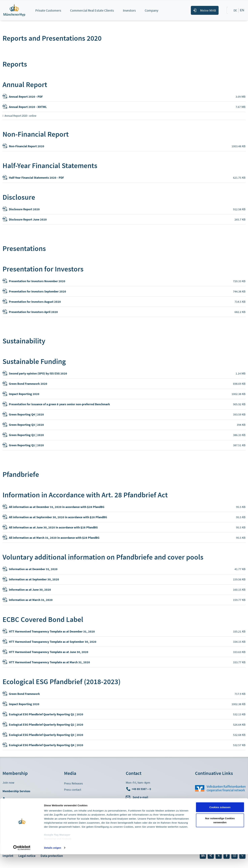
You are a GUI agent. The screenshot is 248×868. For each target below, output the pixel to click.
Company (151, 10)
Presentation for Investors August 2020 (35, 302)
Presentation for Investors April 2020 (33, 312)
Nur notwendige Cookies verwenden (220, 834)
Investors (129, 10)
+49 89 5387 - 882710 (22, 799)
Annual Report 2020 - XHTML (28, 107)
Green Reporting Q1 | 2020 (26, 445)
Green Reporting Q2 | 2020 (26, 435)
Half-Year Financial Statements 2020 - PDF (36, 178)
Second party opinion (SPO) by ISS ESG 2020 (38, 373)
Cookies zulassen (220, 821)
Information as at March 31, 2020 (31, 600)
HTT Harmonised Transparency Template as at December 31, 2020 (52, 631)
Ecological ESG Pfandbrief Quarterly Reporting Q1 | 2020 (46, 714)
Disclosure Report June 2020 (28, 219)
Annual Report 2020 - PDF (26, 97)
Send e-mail (140, 797)
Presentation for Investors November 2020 (37, 281)
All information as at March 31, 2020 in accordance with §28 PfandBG (54, 538)
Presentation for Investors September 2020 (37, 291)
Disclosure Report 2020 (24, 209)
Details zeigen (53, 861)
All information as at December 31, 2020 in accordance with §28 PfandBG (57, 507)
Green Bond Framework (24, 694)
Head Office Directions (140, 808)
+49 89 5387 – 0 (141, 789)
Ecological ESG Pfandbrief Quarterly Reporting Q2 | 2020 (46, 725)
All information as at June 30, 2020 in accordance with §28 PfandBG (53, 527)
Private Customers (48, 10)
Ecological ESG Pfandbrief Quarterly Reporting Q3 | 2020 (46, 735)
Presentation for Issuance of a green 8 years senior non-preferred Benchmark (59, 404)
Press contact (73, 790)
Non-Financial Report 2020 (27, 146)
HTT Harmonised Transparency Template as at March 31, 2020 (49, 662)
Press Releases (73, 783)
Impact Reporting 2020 (24, 394)
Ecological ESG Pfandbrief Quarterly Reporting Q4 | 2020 (46, 745)
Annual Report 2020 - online (20, 116)
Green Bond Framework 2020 (28, 384)
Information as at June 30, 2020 (30, 590)
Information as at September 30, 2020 (34, 579)
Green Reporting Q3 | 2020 (26, 425)
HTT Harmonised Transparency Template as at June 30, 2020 (49, 652)
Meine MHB (208, 10)
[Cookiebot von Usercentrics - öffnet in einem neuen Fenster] (22, 861)
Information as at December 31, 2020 (33, 569)
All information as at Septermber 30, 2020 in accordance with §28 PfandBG (58, 517)
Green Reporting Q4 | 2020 (26, 414)
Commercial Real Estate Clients (92, 10)
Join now (8, 783)
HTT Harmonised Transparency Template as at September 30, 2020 (53, 642)
